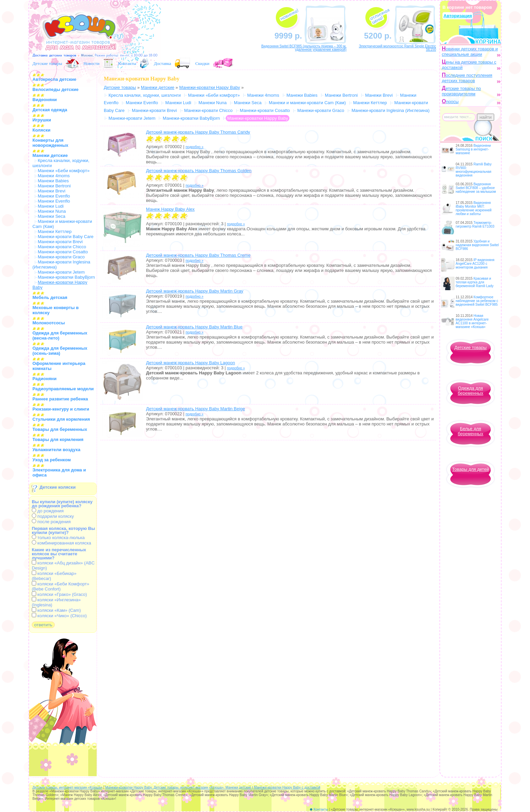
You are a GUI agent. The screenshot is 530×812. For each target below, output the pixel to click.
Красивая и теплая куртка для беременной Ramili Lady (475, 282)
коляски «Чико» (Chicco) (59, 616)
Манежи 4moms (54, 176)
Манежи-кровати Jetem (61, 272)
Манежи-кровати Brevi (60, 242)
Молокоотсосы (49, 323)
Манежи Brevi (52, 191)
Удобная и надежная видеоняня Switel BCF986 (477, 245)
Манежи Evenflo (54, 196)
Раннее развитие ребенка (60, 399)
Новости (91, 63)
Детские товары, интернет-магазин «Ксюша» (67, 787)
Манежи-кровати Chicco (62, 247)
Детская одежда (50, 110)
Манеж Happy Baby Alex (170, 209)
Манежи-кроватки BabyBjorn (66, 277)
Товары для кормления (58, 439)
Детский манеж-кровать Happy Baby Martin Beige (196, 409)
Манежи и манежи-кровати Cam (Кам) (307, 103)
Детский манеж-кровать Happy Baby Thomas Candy (198, 132)
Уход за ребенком (52, 460)
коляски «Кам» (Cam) (56, 610)
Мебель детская (50, 297)
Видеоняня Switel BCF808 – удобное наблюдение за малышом (476, 188)
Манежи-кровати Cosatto (63, 252)
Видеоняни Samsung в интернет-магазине (473, 149)
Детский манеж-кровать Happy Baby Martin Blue (194, 327)
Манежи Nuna (52, 211)
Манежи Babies (53, 181)
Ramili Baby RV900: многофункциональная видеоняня (474, 170)
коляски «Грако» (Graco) (59, 594)
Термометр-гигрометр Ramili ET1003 (475, 225)
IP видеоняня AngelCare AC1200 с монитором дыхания (475, 264)
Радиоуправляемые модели (63, 389)
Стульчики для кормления (61, 419)
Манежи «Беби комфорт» (64, 171)
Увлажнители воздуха (56, 450)
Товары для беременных (60, 429)
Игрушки (42, 120)
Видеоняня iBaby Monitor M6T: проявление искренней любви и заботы (474, 208)
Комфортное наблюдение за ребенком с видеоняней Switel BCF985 (477, 301)
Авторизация (458, 16)
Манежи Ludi (51, 206)
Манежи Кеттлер (55, 231)
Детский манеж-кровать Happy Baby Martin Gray (195, 291)
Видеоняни (45, 100)
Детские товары (47, 63)
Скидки (202, 63)
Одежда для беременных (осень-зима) (60, 351)
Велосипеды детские (55, 89)
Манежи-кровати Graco (61, 257)
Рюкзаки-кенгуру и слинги (61, 409)
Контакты (127, 63)
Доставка (162, 63)
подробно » (195, 147)
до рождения (48, 511)
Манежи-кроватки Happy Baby (210, 87)
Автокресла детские (54, 79)
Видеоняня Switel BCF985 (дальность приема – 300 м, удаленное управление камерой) (304, 48)
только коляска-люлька (58, 538)
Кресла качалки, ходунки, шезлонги (145, 95)
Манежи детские (50, 155)
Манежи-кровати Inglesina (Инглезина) (391, 110)
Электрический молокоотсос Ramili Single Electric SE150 (397, 48)
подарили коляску (53, 516)
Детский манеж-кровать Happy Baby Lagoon (190, 363)
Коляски (41, 130)
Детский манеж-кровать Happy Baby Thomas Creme (198, 255)
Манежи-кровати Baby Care (66, 237)
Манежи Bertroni (54, 186)
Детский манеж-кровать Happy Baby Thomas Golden (199, 171)
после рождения (51, 522)
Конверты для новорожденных (50, 143)
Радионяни (44, 379)
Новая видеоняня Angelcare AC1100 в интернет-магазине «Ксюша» (472, 321)
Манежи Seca (52, 216)
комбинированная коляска (61, 543)
